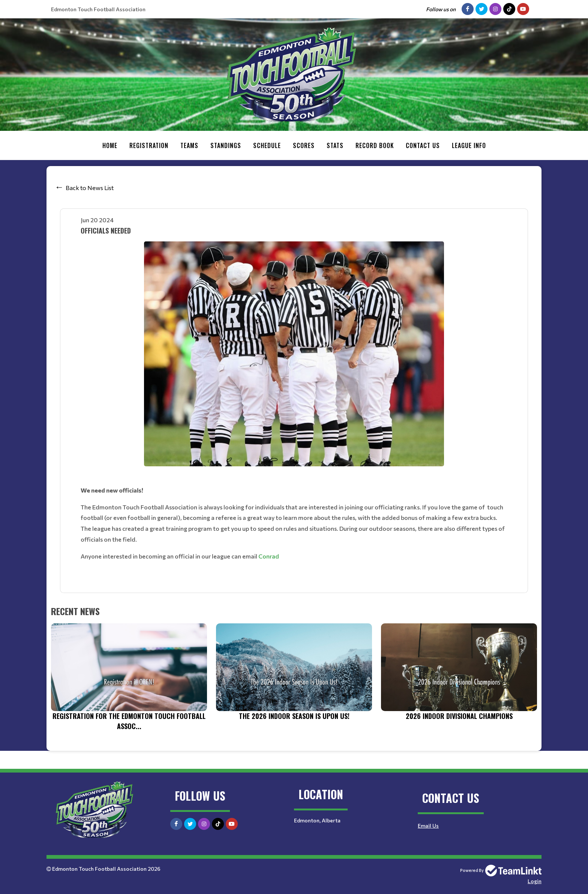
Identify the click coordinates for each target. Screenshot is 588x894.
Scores (304, 145)
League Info (469, 145)
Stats (335, 145)
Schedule (267, 145)
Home (110, 145)
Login (535, 881)
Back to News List (90, 188)
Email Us (428, 826)
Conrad (269, 556)
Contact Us (423, 145)
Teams (189, 145)
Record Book (375, 145)
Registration (149, 145)
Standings (226, 145)
